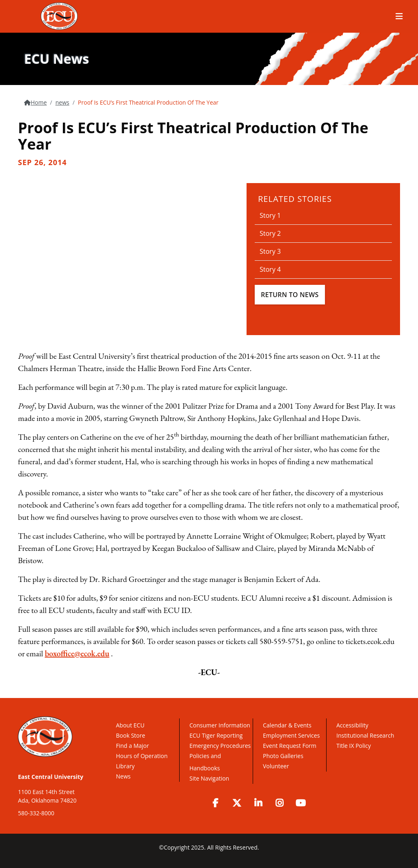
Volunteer (276, 766)
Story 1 (270, 215)
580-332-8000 (36, 813)
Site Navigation (209, 778)
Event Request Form (290, 746)
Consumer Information (220, 725)
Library (125, 766)
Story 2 (270, 233)
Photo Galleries (283, 756)
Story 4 (270, 269)
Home (39, 102)
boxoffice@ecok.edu (77, 653)
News (123, 776)
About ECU (130, 725)
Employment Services (291, 735)
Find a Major (132, 746)
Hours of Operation (142, 756)
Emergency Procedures (220, 746)
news (62, 102)
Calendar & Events (287, 725)
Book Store (131, 735)
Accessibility (352, 725)
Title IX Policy (354, 746)
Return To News (290, 295)
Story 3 (270, 251)
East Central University (51, 777)
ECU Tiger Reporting (216, 735)
